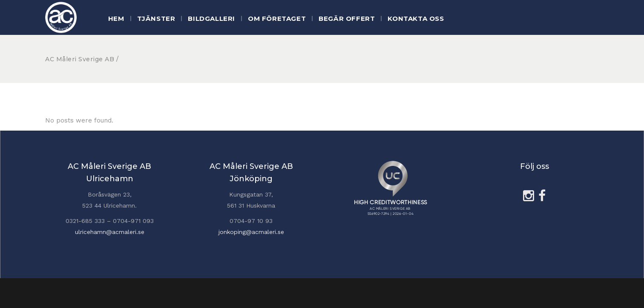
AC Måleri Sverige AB (80, 59)
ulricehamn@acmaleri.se (110, 232)
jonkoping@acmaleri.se (251, 232)
